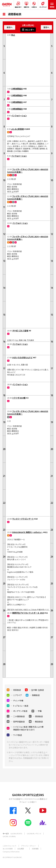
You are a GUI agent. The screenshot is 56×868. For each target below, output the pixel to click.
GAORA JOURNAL (9, 836)
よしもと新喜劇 (18, 129)
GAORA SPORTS (16, 834)
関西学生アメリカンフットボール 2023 (28, 613)
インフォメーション (19, 116)
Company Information (11, 852)
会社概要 (21, 849)
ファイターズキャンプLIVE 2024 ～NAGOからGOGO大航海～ (28, 171)
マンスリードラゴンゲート (23, 519)
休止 (13, 35)
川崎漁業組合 (17, 89)
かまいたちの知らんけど (22, 357)
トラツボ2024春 (19, 398)
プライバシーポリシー (29, 846)
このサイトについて (9, 846)
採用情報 (35, 849)
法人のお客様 (8, 849)
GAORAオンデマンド (34, 834)
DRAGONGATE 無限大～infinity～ (27, 532)
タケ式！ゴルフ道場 (20, 331)
